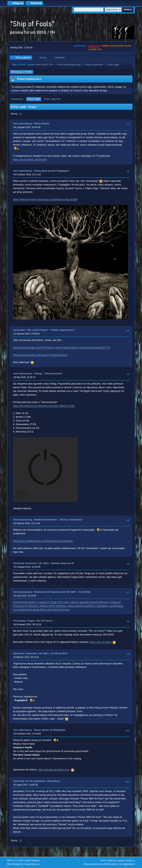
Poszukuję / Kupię (24, 621)
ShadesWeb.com (32, 864)
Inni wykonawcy (23, 124)
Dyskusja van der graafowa (29, 781)
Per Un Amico (45, 621)
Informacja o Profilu (22, 72)
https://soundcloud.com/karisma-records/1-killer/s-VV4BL (44, 406)
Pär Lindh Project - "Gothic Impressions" (51, 330)
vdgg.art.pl (94, 46)
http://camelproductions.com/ (54, 770)
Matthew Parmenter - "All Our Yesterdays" (59, 520)
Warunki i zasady (116, 860)
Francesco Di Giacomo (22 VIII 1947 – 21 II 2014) (62, 592)
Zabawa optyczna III (62, 563)
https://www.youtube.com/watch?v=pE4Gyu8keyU (40, 355)
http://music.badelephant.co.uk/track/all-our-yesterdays (43, 541)
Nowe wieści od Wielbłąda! (50, 730)
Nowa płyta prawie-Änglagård (51, 171)
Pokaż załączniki (52, 99)
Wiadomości (17, 99)
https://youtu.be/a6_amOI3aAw (30, 159)
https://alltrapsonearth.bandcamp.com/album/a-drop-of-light (45, 199)
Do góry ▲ (130, 860)
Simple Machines (32, 860)
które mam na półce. (101, 642)
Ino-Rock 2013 (59, 653)
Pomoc (104, 860)
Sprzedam (19, 330)
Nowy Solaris (42, 124)
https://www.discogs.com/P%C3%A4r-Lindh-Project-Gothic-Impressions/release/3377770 (61, 347)
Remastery (53, 781)
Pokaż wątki (34, 99)
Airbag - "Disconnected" (48, 373)
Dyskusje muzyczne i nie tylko (31, 563)
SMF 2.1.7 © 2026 (15, 860)
